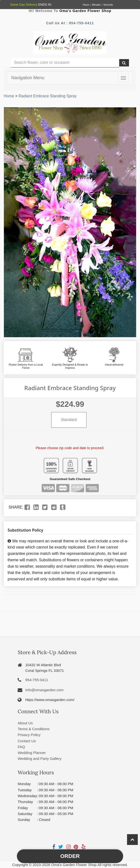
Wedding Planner (32, 753)
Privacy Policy (29, 735)
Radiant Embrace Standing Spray (48, 96)
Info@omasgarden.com (44, 690)
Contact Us (27, 741)
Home (9, 96)
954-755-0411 (82, 23)
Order (70, 856)
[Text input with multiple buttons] (65, 63)
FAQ (21, 747)
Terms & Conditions (34, 729)
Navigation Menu (28, 78)
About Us (25, 723)
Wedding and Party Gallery (40, 759)
